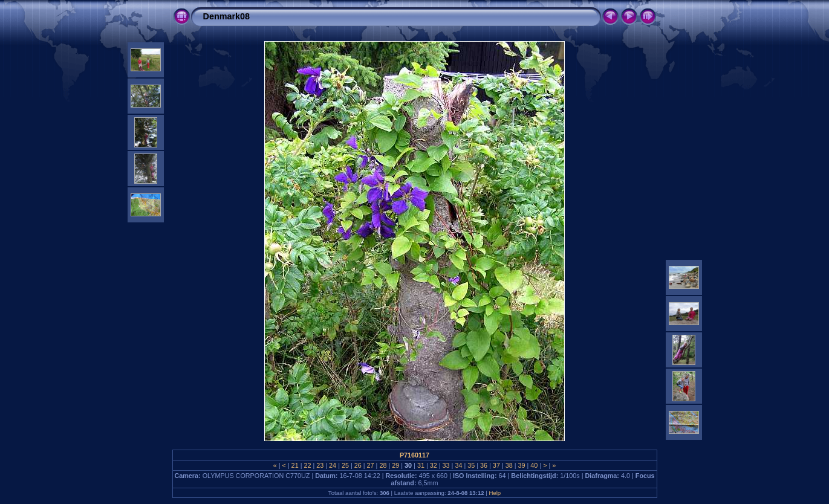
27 (371, 465)
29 (395, 465)
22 (307, 465)
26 (358, 465)
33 (446, 465)
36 (484, 465)
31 (421, 465)
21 (295, 465)
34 (458, 465)
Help (495, 493)
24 (333, 465)
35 (471, 465)
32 (434, 465)
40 (534, 465)
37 (496, 465)
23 (320, 465)
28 (383, 465)
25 (345, 465)
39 (522, 465)
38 (509, 465)
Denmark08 (227, 16)
